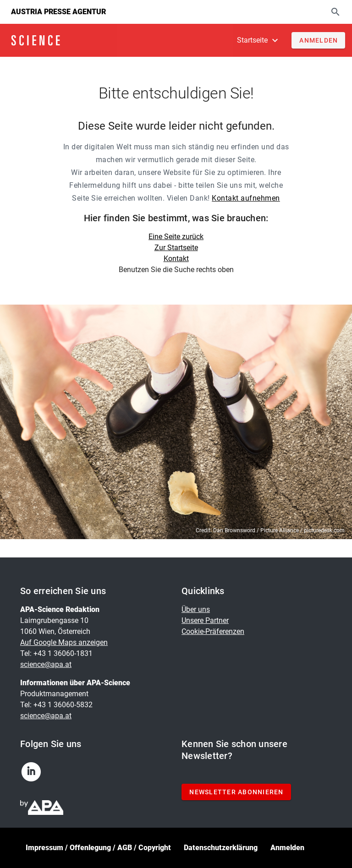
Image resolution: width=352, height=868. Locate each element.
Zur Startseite (176, 248)
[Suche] (335, 12)
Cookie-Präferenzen (213, 631)
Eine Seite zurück (176, 237)
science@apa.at (46, 664)
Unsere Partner (205, 620)
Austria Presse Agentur (58, 12)
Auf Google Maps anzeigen (64, 642)
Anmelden (287, 848)
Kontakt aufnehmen (246, 198)
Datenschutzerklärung (221, 848)
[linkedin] (35, 775)
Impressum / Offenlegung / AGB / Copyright (98, 848)
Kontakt (176, 259)
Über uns (196, 609)
